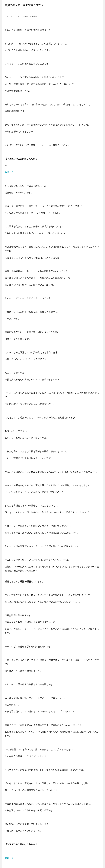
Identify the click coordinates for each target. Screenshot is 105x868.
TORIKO (9, 172)
